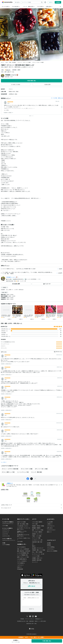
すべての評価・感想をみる (57, 98)
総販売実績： (9, 77)
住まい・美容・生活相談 (11, 62)
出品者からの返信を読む (6, 364)
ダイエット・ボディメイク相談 (24, 62)
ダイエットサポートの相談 (38, 62)
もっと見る (6, 110)
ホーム (2, 62)
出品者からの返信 (8, 113)
